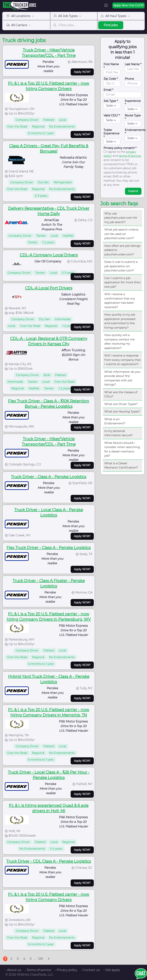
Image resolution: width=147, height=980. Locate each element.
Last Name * (133, 64)
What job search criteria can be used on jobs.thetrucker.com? (121, 234)
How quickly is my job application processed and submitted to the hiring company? (120, 321)
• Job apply (112, 970)
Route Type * (133, 117)
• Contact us (90, 970)
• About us (13, 970)
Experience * (133, 103)
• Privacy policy (66, 970)
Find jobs (111, 25)
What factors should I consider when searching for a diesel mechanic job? (122, 449)
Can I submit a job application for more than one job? (122, 282)
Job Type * (111, 101)
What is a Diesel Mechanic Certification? (121, 465)
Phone (129, 79)
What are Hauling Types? (122, 411)
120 (41, 959)
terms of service (130, 156)
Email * (108, 90)
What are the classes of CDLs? (121, 394)
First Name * (111, 66)
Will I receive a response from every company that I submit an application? (122, 360)
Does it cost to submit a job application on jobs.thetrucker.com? (121, 266)
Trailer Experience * (111, 133)
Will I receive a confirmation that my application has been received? (120, 301)
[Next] (49, 959)
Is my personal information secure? (119, 433)
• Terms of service (38, 970)
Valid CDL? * (112, 115)
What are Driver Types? (121, 404)
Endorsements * (135, 132)
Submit (133, 191)
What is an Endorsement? (115, 421)
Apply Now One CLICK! (129, 5)
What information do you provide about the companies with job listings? (122, 378)
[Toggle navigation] (106, 5)
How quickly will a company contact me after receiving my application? (120, 341)
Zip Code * (111, 79)
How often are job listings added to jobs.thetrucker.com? (122, 250)
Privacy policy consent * (120, 148)
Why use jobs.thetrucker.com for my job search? (121, 218)
